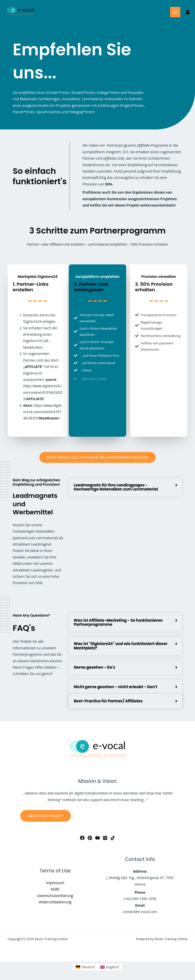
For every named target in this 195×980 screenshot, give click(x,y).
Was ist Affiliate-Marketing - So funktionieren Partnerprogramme (118, 622)
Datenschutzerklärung (55, 896)
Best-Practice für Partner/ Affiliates (108, 701)
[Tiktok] (113, 838)
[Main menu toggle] (175, 12)
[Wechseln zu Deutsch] (85, 967)
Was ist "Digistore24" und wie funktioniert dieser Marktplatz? (120, 646)
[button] (125, 487)
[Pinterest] (90, 838)
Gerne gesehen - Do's (94, 667)
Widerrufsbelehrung (55, 902)
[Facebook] (82, 838)
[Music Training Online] (20, 12)
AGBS (55, 889)
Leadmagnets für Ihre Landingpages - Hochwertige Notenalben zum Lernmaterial (116, 487)
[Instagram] (105, 838)
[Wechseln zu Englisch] (110, 967)
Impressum (55, 883)
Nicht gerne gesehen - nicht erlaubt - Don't (115, 687)
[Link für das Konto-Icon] (188, 12)
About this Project (46, 816)
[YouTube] (97, 838)
